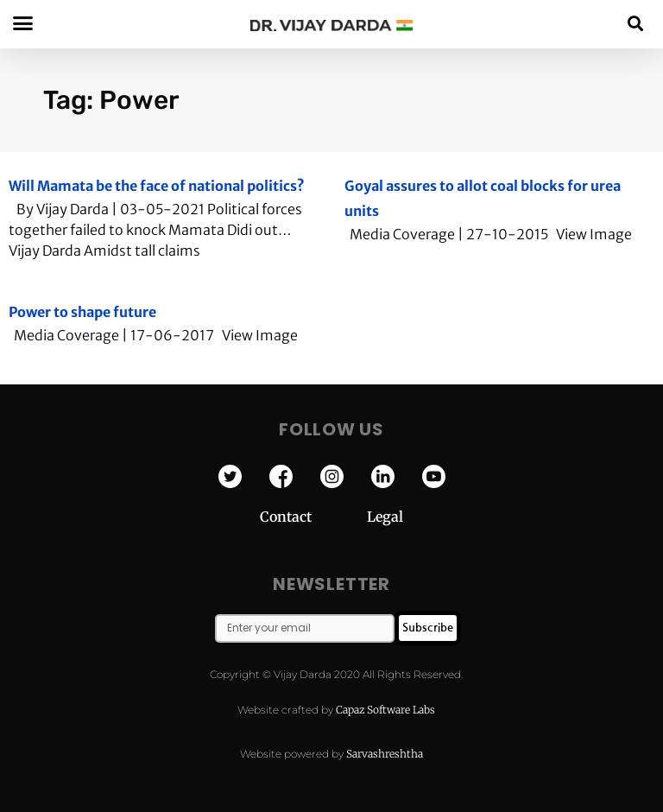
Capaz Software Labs (385, 710)
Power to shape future (82, 312)
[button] (636, 23)
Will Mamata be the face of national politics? (157, 186)
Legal (385, 517)
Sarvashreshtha (385, 754)
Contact (313, 517)
